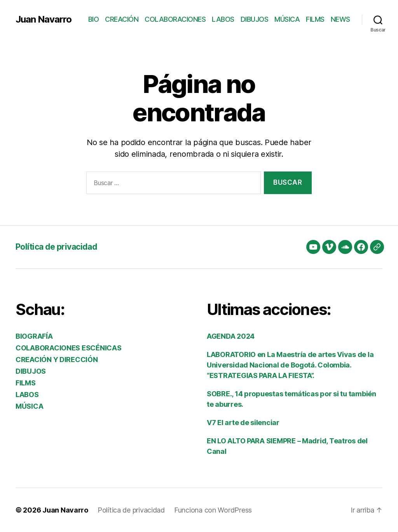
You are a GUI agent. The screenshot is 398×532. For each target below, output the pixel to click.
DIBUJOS (255, 19)
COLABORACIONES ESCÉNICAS (69, 348)
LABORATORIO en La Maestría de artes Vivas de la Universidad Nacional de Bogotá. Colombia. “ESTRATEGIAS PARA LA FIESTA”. (290, 365)
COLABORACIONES (175, 19)
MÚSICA (287, 19)
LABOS (223, 19)
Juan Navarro (44, 19)
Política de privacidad (56, 247)
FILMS (315, 19)
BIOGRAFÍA (34, 336)
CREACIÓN (122, 19)
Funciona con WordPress (213, 510)
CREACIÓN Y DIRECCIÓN (57, 360)
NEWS (340, 19)
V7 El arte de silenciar (243, 423)
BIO (94, 19)
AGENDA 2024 (231, 336)
